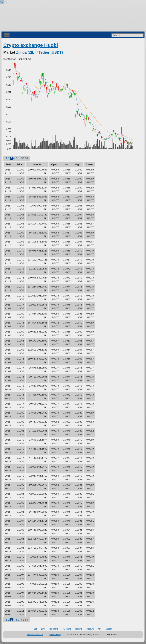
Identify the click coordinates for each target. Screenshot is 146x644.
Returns (79, 629)
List (35, 629)
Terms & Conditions (35, 635)
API (100, 629)
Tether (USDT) (51, 52)
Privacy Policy (55, 635)
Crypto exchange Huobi (31, 45)
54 (26, 158)
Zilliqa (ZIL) (26, 52)
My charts (67, 629)
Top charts (54, 629)
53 (23, 158)
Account (90, 629)
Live (43, 629)
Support (109, 629)
